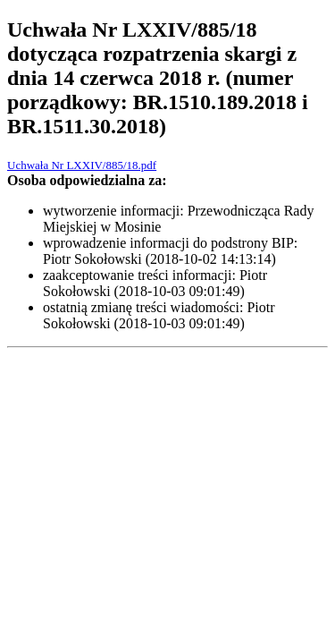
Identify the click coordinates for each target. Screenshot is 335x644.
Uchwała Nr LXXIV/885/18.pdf (82, 165)
